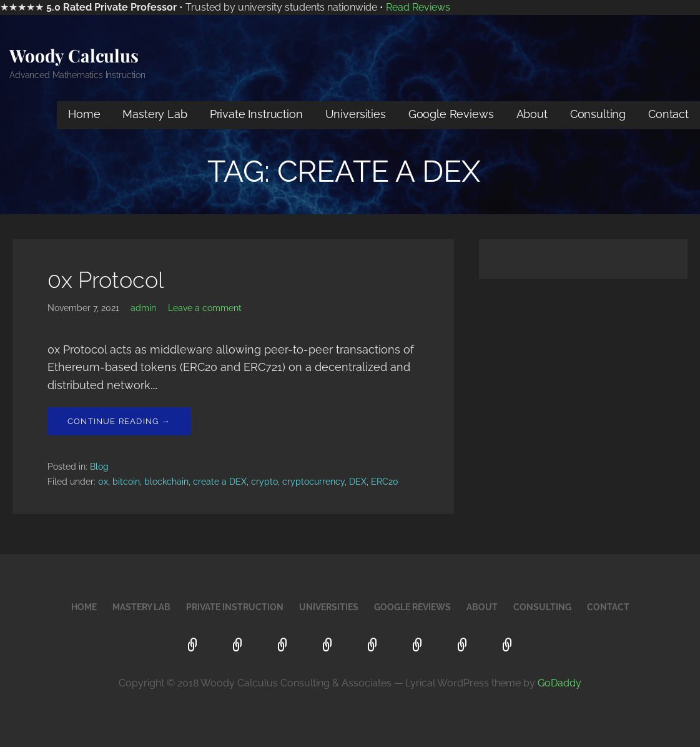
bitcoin (126, 482)
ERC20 (385, 482)
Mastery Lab (155, 114)
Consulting (598, 114)
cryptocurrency (313, 482)
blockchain (166, 482)
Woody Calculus (74, 55)
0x (103, 482)
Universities (356, 114)
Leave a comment (205, 308)
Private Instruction (256, 114)
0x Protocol (106, 280)
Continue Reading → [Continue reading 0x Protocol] (119, 421)
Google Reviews (451, 114)
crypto (264, 482)
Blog (99, 467)
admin (143, 308)
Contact (668, 114)
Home (84, 114)
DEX (358, 482)
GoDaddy (560, 683)
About (532, 114)
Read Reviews (418, 7)
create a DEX (220, 482)
